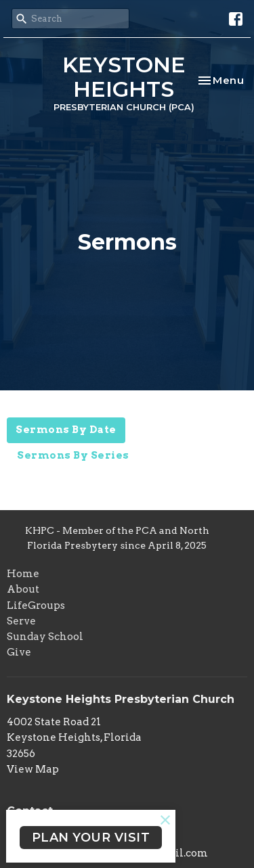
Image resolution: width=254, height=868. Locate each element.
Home (23, 574)
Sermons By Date (66, 430)
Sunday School (45, 637)
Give (19, 652)
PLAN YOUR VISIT (91, 838)
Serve (21, 621)
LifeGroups (36, 606)
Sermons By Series (73, 455)
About (23, 589)
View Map (33, 769)
